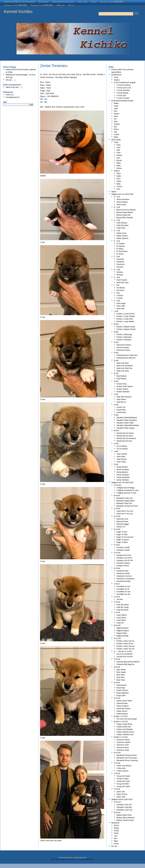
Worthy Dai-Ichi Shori (125, 436)
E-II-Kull (117, 529)
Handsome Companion (125, 579)
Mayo (116, 841)
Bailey (116, 103)
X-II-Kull (117, 763)
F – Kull (117, 257)
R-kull (116, 373)
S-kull (116, 381)
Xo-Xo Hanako (122, 449)
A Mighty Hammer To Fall (126, 493)
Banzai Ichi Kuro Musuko (126, 210)
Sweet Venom (122, 711)
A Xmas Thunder (123, 98)
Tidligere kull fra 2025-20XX (42, 5)
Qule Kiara (121, 675)
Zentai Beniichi (122, 472)
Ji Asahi (119, 298)
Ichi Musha (121, 288)
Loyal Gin (120, 623)
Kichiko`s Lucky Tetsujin (126, 316)
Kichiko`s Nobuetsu (124, 337)
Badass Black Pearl (124, 815)
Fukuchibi (120, 259)
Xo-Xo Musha (122, 446)
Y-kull (116, 451)
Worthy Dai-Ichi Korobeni (126, 438)
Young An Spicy (123, 779)
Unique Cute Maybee (125, 729)
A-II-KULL (118, 485)
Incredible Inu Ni (123, 589)
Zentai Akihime (122, 467)
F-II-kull (117, 545)
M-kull (116, 324)
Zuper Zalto (121, 797)
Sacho (116, 825)
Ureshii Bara (121, 412)
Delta (119, 166)
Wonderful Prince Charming (127, 760)
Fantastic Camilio (123, 550)
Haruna (119, 155)
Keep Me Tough (123, 607)
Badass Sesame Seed (125, 820)
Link (118, 189)
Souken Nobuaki (123, 392)
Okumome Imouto (123, 350)
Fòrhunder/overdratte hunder (63, 2)
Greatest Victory (123, 566)
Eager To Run (122, 532)
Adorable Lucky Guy (124, 810)
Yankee (117, 124)
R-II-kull (117, 683)
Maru (116, 116)
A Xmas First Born (124, 85)
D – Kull (117, 231)
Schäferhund (44, 2)
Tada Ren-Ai (121, 402)
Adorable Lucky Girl (124, 805)
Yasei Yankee (122, 454)
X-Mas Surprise (122, 771)
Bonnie (119, 160)
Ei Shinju (120, 249)
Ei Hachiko (121, 244)
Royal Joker (121, 696)
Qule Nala (120, 677)
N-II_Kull (117, 638)
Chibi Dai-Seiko (122, 225)
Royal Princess (122, 690)
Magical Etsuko (122, 628)
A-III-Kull (117, 802)
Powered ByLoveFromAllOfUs (128, 662)
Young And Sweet (123, 776)
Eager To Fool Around (125, 537)
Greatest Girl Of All (124, 555)
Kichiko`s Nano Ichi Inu (125, 641)
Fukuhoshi (120, 264)
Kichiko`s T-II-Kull (121, 716)
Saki (118, 150)
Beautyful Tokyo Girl (124, 503)
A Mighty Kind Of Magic (126, 488)
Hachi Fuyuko (122, 280)
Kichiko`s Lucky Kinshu (125, 314)
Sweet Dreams (122, 714)
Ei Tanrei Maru (122, 251)
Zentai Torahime (123, 470)
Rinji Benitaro (122, 376)
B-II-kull (117, 496)
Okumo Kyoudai (123, 347)
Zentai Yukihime (123, 480)
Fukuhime (120, 262)
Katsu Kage (121, 303)
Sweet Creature (122, 706)
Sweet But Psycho (124, 709)
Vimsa (116, 844)
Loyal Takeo (121, 620)
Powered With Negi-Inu (125, 664)
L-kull (116, 311)
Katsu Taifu (121, 306)
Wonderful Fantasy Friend (126, 755)
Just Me (120, 599)
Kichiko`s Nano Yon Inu (125, 649)
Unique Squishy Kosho (125, 732)
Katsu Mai (120, 309)
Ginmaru (120, 275)
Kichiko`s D (121, 527)
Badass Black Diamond (125, 818)
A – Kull (117, 197)
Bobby (116, 828)
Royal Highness (123, 693)
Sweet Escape (122, 703)
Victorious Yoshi (123, 745)
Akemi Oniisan (122, 202)
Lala (116, 836)
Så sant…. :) (10, 80)
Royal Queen (122, 685)
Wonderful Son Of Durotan (127, 758)
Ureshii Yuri (121, 407)
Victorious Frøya (123, 750)
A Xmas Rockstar (123, 90)
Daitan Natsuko (122, 238)
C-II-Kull (117, 509)
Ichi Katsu (120, 290)
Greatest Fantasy (123, 563)
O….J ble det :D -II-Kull (123, 651)
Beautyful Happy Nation (126, 501)
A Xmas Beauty (122, 93)
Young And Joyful (123, 786)
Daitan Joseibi (122, 236)
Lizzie (116, 77)
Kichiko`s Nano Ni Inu (125, 644)
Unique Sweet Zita (124, 727)
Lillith (116, 109)
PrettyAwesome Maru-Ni (126, 358)
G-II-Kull (117, 553)
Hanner (117, 171)
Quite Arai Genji (123, 371)
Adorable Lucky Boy (124, 807)
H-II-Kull (117, 568)
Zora (118, 158)
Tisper (116, 142)
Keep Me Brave (122, 610)
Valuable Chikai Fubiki (125, 423)
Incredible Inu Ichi (123, 586)
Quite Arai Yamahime (125, 366)
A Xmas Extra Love (124, 88)
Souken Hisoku (122, 389)
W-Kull (116, 431)
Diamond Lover (122, 519)
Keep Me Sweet (123, 605)
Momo (116, 129)
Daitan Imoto (121, 233)
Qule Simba (121, 670)
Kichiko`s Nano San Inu (126, 646)
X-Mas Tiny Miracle (124, 766)
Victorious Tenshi (123, 740)
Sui (115, 119)
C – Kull (117, 220)
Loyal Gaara (121, 618)
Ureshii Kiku (121, 410)
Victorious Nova (123, 748)
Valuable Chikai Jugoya (126, 428)
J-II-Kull (117, 597)
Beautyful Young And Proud (127, 506)
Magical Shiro (122, 633)
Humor (8, 95)
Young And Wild (123, 784)
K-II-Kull (117, 602)
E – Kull (117, 241)
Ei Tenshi (120, 254)
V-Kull (116, 415)
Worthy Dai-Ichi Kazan (125, 433)
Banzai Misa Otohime (125, 218)
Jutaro (119, 181)
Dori (115, 111)
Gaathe (117, 80)
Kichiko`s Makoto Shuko (126, 327)
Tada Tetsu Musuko (124, 397)
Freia (118, 153)
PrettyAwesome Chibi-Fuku (127, 355)
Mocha (119, 168)
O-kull (116, 342)
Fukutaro (120, 267)
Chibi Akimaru (122, 223)
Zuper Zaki (121, 792)
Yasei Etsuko (121, 459)
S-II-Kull (117, 698)
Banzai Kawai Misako (125, 212)
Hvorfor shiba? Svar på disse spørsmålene (20, 2)
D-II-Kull (117, 516)
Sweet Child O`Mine (124, 701)
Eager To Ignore (123, 540)
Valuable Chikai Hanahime (127, 420)
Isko (115, 127)
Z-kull (116, 464)
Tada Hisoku (121, 399)
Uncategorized (11, 97)
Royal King (121, 688)
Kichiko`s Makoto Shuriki (126, 329)
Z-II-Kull (117, 789)
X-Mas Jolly (121, 768)
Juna (118, 147)
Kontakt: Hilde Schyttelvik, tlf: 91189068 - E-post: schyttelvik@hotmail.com (73, 859)
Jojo (115, 132)
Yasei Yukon (121, 462)
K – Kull (117, 301)
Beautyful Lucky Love (125, 498)
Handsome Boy (122, 571)
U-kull (116, 405)
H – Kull (117, 277)
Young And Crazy (123, 781)
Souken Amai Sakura (125, 386)
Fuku (118, 179)
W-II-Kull (117, 753)
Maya (116, 137)
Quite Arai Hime (123, 363)
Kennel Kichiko (18, 11)
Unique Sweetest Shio (125, 735)
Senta (116, 833)
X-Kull (116, 444)
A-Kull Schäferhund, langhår (125, 83)
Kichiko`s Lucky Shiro (125, 319)
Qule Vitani (121, 680)
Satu (116, 122)
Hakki (119, 176)
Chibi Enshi (121, 228)
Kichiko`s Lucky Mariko (125, 322)
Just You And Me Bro (125, 654)
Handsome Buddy (123, 581)
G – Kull (117, 270)
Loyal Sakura (122, 615)
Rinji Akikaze (121, 379)
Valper (94, 2)
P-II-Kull (117, 659)
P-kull (116, 353)
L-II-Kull (117, 612)
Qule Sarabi (121, 672)
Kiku (116, 838)
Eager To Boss (122, 542)
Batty (118, 184)
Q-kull (116, 360)
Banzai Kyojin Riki (123, 215)
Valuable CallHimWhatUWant (128, 425)
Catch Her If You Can (125, 514)
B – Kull (117, 207)
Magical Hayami (123, 631)
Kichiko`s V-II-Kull (121, 737)
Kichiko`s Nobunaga (124, 335)
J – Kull (117, 293)
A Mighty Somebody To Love (127, 490)
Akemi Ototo (121, 205)
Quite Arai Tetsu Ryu (124, 368)
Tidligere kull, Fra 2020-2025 (16, 5)
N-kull (116, 332)
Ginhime (120, 272)
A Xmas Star (121, 96)
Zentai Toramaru (123, 475)
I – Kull (117, 285)
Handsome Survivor (124, 576)
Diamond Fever (122, 522)
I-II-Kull (117, 584)
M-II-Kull (117, 625)
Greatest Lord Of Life (125, 560)
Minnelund (61, 5)
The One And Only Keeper (127, 719)
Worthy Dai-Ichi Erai (124, 441)
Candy (116, 831)
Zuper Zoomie (122, 794)
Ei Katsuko (121, 246)
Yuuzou (119, 186)
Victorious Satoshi (123, 742)
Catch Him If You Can (125, 511)
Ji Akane (120, 296)
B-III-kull (117, 812)
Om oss (71, 5)
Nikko (119, 163)
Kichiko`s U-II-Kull (121, 722)
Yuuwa (116, 134)
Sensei (117, 114)
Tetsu (119, 173)
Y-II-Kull (117, 773)
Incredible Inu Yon (123, 594)
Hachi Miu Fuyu (122, 283)
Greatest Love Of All (124, 558)
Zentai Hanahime (123, 477)
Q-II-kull (117, 667)
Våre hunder (83, 2)
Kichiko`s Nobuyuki (124, 340)
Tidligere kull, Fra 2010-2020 (112, 2)
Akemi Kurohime (123, 199)
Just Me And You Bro (125, 657)
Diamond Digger (123, 524)
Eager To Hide (122, 535)
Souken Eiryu (122, 384)
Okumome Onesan (124, 345)
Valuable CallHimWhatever (127, 418)
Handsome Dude (123, 573)
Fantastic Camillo (123, 547)
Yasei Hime (121, 457)
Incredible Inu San (124, 592)
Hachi (116, 106)
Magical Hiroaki (122, 636)
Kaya (118, 145)
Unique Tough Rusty (124, 724)
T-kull (116, 394)
